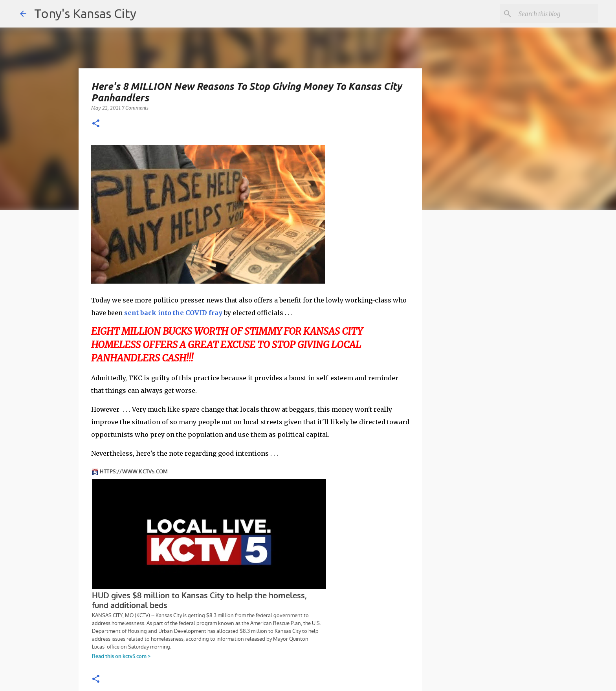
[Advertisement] (486, 352)
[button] (96, 124)
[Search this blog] (557, 14)
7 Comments (135, 108)
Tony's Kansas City (85, 13)
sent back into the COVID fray (173, 313)
